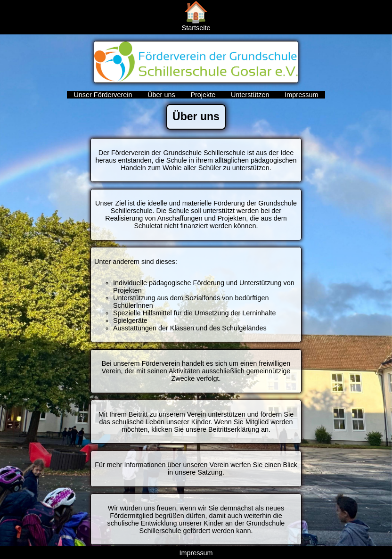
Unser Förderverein (104, 95)
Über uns (162, 95)
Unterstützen (251, 95)
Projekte (204, 95)
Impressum (301, 95)
